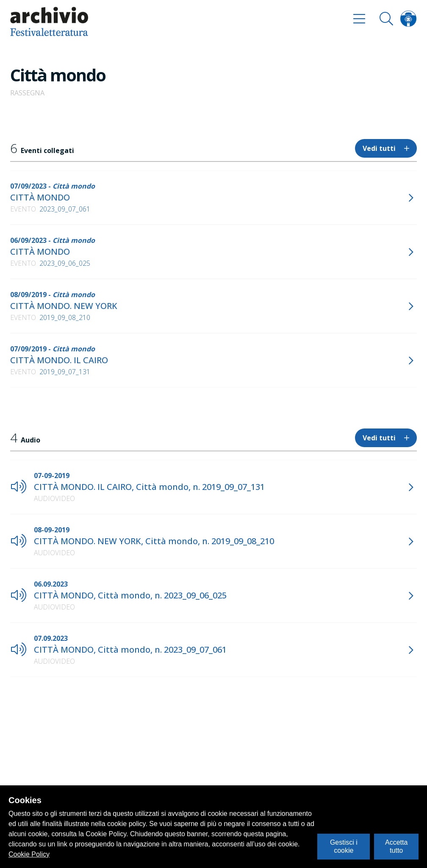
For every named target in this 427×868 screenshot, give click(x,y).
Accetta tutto (396, 846)
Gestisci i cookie (344, 846)
